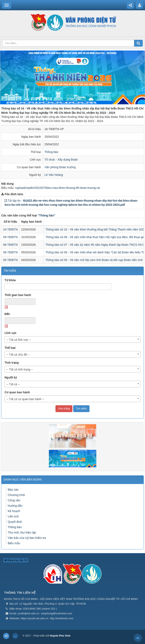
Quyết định (15, 522)
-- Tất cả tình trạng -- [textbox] (20, 369)
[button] (6, 201)
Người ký (11, 377)
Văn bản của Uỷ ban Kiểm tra (27, 538)
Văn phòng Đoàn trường (60, 167)
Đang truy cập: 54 (16, 560)
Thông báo (51, 152)
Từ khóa (10, 280)
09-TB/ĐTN (10, 237)
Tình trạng (12, 363)
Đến (7, 314)
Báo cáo (13, 490)
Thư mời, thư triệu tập (22, 532)
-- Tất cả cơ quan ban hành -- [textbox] (25, 399)
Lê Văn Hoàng (54, 175)
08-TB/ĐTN (10, 245)
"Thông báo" (47, 215)
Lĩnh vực (11, 333)
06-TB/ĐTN (10, 252)
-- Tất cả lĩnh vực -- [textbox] (19, 340)
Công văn (14, 500)
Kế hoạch (14, 511)
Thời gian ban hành (18, 295)
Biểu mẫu (14, 543)
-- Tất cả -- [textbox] (13, 384)
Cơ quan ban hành (17, 392)
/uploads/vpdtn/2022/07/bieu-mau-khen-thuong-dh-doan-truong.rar (58, 188)
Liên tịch (13, 516)
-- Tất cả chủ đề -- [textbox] (18, 355)
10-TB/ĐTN (10, 229)
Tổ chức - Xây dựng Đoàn (61, 160)
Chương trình (16, 495)
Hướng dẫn (15, 506)
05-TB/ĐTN (10, 260)
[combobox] (72, 340)
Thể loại (10, 348)
